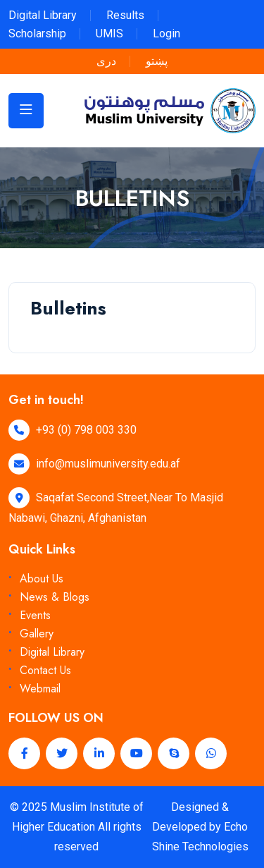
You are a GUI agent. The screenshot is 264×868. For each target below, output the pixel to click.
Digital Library (43, 15)
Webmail (40, 689)
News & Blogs (55, 597)
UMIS (109, 33)
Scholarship (37, 33)
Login (166, 33)
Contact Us (45, 670)
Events (35, 615)
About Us (42, 579)
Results (125, 15)
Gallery (37, 634)
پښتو (157, 61)
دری (106, 61)
